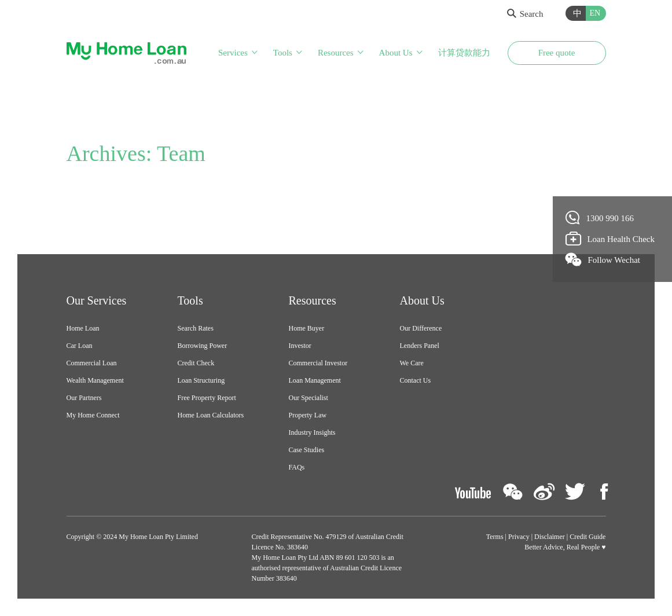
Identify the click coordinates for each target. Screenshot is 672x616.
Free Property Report (207, 398)
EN (595, 13)
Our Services (97, 300)
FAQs (297, 467)
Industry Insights (312, 432)
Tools (283, 53)
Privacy (519, 537)
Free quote (557, 53)
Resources (336, 53)
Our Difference (421, 328)
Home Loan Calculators (211, 415)
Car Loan (80, 346)
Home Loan (83, 328)
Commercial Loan (92, 363)
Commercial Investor (318, 363)
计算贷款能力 (464, 53)
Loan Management (315, 380)
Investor (300, 346)
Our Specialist (309, 398)
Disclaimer (550, 537)
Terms (495, 537)
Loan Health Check (610, 239)
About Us (396, 53)
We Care (412, 363)
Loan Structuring (201, 380)
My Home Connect (93, 415)
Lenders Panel (420, 346)
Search (525, 14)
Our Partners (84, 398)
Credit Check (196, 363)
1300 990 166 (600, 218)
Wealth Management (95, 380)
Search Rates (196, 328)
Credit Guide (587, 537)
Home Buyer (307, 328)
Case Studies (307, 450)
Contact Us (416, 380)
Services (233, 53)
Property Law (308, 415)
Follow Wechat (603, 259)
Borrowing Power (203, 346)
